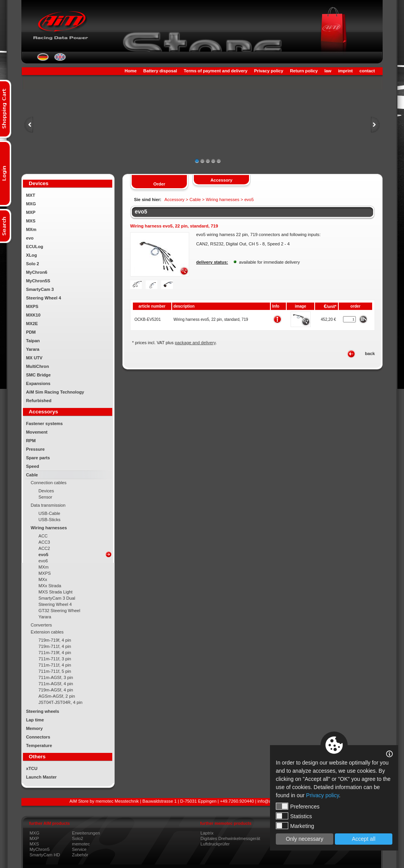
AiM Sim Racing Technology (55, 392)
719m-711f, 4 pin (55, 646)
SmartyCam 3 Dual (57, 598)
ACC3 (44, 542)
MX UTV (34, 358)
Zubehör (80, 855)
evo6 (43, 561)
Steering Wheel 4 (44, 298)
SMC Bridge (38, 375)
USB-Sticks (50, 520)
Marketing (295, 826)
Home (131, 71)
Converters (41, 625)
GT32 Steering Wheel (59, 611)
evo (30, 238)
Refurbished (39, 401)
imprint (345, 71)
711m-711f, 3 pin (55, 659)
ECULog (35, 247)
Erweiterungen (86, 833)
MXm (31, 229)
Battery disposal (160, 71)
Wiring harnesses (49, 528)
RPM (31, 441)
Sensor (45, 497)
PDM (31, 332)
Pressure (35, 449)
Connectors (38, 737)
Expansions (38, 383)
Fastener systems (44, 423)
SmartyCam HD (45, 855)
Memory (34, 728)
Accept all (364, 839)
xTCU (32, 768)
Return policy (304, 71)
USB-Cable (49, 513)
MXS (31, 221)
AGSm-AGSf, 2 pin (57, 696)
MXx (43, 579)
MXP (31, 212)
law (328, 71)
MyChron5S (38, 281)
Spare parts (38, 458)
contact (367, 71)
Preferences (298, 806)
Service (79, 849)
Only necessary (305, 839)
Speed (33, 466)
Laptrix (207, 833)
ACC (43, 536)
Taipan (33, 341)
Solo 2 (33, 264)
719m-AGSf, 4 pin (56, 690)
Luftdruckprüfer (215, 844)
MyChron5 (40, 849)
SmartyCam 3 (40, 289)
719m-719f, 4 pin (55, 640)
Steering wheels (43, 711)
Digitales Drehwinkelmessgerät (230, 838)
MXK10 (33, 315)
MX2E (32, 324)
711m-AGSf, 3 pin (56, 677)
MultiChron (37, 366)
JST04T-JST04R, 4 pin (60, 702)
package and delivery (195, 343)
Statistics (294, 816)
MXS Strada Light (56, 592)
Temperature (39, 745)
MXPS (32, 306)
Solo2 (77, 838)
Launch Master (41, 777)
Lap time (35, 720)
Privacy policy (269, 71)
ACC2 (44, 548)
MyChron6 (37, 272)
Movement (37, 432)
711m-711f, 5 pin (55, 671)
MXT (31, 195)
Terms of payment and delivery (216, 71)
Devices (46, 491)
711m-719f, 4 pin (55, 653)
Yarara (33, 349)
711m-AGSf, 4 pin (56, 684)
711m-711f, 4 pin (55, 665)
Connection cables (49, 483)
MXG (31, 204)
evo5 (44, 555)
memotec (81, 844)
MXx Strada (50, 586)
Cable (32, 475)
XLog (31, 255)
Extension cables (47, 632)
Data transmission (48, 505)
